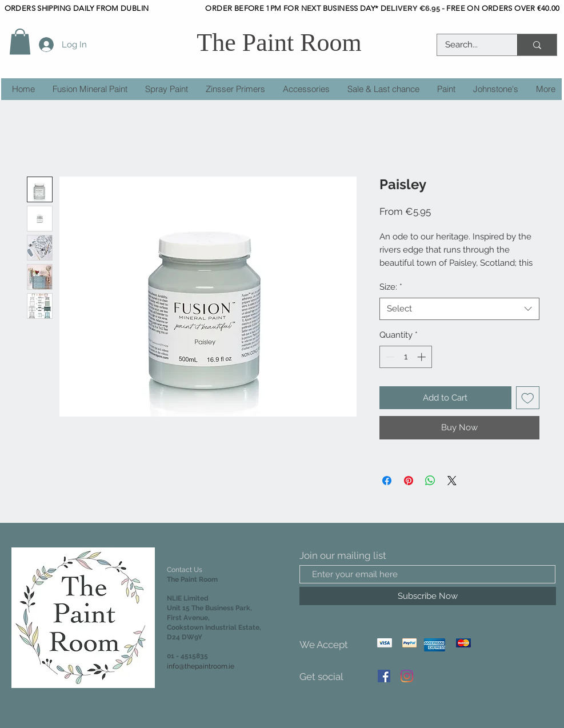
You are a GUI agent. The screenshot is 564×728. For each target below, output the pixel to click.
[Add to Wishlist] (528, 398)
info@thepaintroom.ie (201, 666)
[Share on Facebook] (387, 481)
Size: (391, 287)
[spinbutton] (405, 357)
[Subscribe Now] (428, 596)
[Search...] (469, 45)
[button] (20, 41)
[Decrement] (389, 357)
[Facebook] (384, 676)
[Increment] (423, 357)
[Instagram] (407, 676)
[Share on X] (452, 481)
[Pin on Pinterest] (409, 481)
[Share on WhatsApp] (430, 481)
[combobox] (459, 309)
